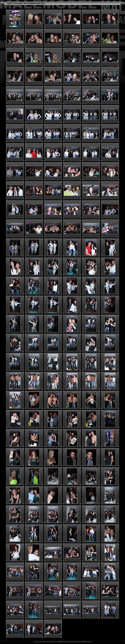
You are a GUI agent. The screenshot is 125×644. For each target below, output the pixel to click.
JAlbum (77, 642)
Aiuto (90, 642)
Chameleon (84, 642)
